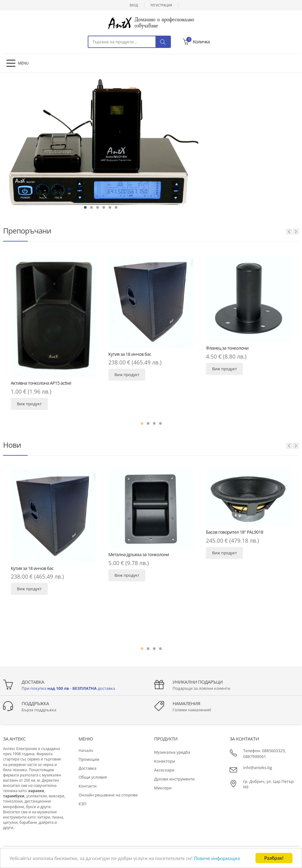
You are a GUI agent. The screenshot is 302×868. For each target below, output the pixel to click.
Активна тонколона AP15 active (41, 383)
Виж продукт (29, 404)
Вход (134, 5)
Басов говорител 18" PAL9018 (235, 532)
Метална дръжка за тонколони (139, 554)
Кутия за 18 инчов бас (130, 354)
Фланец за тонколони (227, 348)
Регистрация (161, 5)
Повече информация (217, 859)
